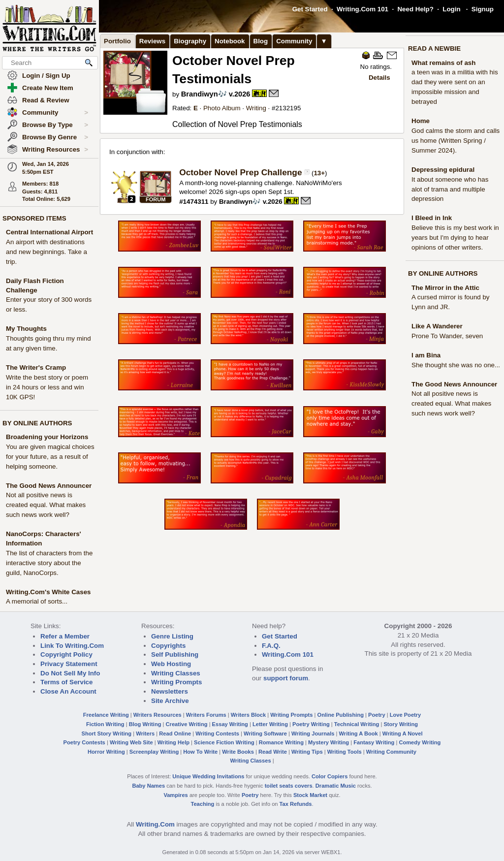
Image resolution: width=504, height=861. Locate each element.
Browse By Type (55, 125)
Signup (483, 9)
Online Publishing (341, 715)
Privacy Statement (69, 664)
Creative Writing (187, 724)
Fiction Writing (105, 724)
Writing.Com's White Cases (48, 592)
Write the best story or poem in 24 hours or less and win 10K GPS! (47, 387)
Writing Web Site (131, 742)
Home (421, 121)
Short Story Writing (106, 733)
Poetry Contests (84, 742)
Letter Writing (270, 724)
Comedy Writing (420, 742)
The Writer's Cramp (36, 367)
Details (379, 78)
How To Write (200, 752)
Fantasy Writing (374, 742)
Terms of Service (66, 682)
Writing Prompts (176, 682)
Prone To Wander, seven (447, 336)
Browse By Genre (55, 137)
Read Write (273, 752)
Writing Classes (176, 673)
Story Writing (401, 724)
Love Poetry (406, 715)
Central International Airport (49, 232)
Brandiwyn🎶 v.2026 (216, 94)
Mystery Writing (329, 742)
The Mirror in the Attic (445, 288)
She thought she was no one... (456, 365)
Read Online (175, 733)
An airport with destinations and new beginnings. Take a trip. (47, 252)
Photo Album (222, 108)
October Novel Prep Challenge (240, 172)
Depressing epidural (443, 170)
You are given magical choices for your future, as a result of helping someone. (50, 457)
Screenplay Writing (154, 752)
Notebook (230, 41)
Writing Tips (307, 752)
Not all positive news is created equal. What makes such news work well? (46, 505)
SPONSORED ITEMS (34, 218)
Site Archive (170, 701)
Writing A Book (359, 733)
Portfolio (117, 41)
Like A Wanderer (437, 326)
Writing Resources (55, 150)
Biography (190, 41)
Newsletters (170, 691)
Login (451, 9)
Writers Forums (206, 715)
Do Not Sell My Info (70, 673)
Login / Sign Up (46, 76)
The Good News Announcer (49, 486)
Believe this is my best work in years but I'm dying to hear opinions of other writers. (455, 238)
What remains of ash (443, 63)
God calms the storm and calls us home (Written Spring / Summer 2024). (456, 141)
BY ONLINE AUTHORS (37, 423)
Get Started (310, 9)
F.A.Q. (271, 646)
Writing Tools (345, 752)
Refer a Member (65, 636)
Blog (261, 41)
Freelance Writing (106, 715)
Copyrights (168, 646)
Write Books (238, 752)
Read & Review (46, 100)
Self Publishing (175, 654)
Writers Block (248, 715)
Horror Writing (106, 752)
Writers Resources (157, 715)
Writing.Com (155, 824)
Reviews (152, 41)
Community (55, 113)
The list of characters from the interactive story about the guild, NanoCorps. (49, 563)
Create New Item (48, 88)
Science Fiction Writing (224, 742)
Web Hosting (171, 664)
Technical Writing (357, 724)
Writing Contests (217, 733)
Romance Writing (281, 742)
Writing (256, 108)
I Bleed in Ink (432, 218)
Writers (145, 733)
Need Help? (415, 9)
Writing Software (265, 733)
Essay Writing (230, 724)
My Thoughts (26, 329)
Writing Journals (313, 733)
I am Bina (426, 355)
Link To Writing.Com (72, 646)
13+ (319, 173)
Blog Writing (145, 724)
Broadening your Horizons (47, 437)
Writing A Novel (403, 733)
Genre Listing (172, 636)
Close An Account (68, 691)
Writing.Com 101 (362, 9)
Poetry (377, 715)
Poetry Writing (311, 724)
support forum (286, 678)
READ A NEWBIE (434, 48)
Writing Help (173, 742)
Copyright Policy (66, 654)
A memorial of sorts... (37, 601)
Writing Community (391, 752)
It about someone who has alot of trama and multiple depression (450, 189)
